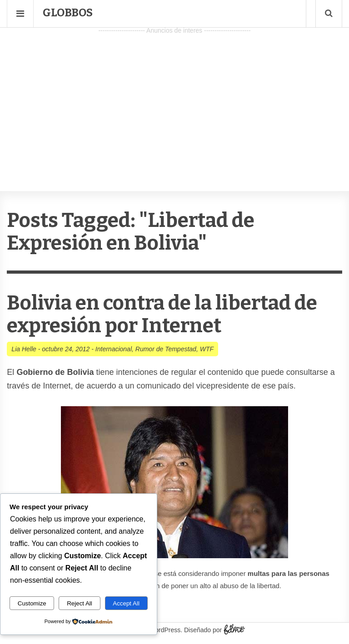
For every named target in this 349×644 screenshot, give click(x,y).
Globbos (68, 13)
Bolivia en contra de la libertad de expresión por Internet (162, 314)
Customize (32, 603)
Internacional (114, 349)
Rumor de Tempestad (166, 349)
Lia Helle (24, 349)
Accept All (126, 603)
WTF (207, 349)
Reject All (80, 603)
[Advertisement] (174, 100)
